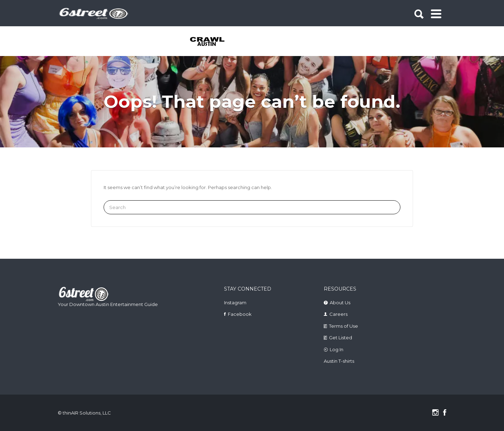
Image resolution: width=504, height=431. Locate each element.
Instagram (235, 303)
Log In (337, 349)
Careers (338, 314)
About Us (340, 303)
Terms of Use (344, 326)
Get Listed (341, 338)
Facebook (240, 314)
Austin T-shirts (339, 361)
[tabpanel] (211, 42)
